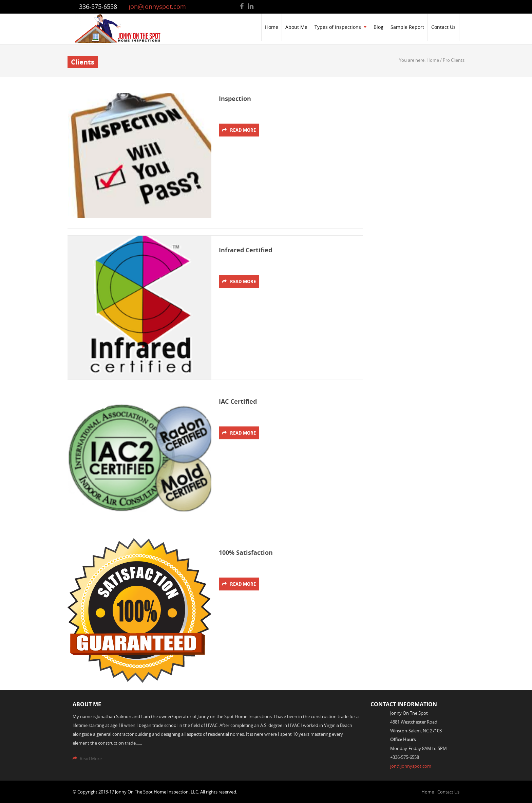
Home (272, 27)
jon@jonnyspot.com (157, 6)
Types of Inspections (340, 27)
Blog (378, 27)
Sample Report (407, 27)
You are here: (413, 60)
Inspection (235, 99)
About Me (296, 27)
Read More (239, 130)
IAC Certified (238, 401)
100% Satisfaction (246, 553)
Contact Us (443, 27)
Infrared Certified (245, 250)
